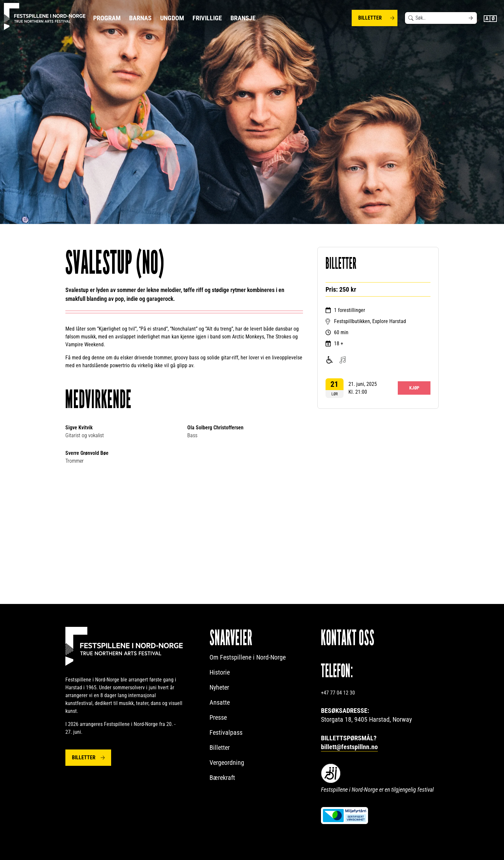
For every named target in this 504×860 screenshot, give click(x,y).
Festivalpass (226, 732)
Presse (218, 717)
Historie (220, 672)
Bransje (243, 18)
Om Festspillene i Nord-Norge (248, 657)
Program (107, 18)
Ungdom (172, 18)
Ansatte (220, 702)
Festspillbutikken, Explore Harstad (370, 321)
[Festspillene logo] (45, 17)
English (487, 19)
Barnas (140, 18)
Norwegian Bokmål (494, 19)
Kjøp (414, 388)
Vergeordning (227, 763)
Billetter (370, 18)
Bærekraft (222, 778)
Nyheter (219, 687)
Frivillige (207, 18)
